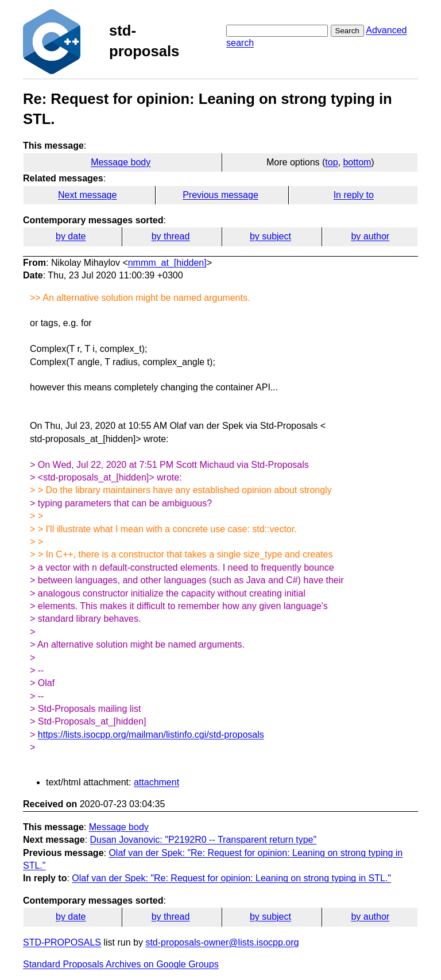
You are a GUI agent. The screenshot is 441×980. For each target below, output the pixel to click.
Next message (87, 195)
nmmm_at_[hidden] (167, 263)
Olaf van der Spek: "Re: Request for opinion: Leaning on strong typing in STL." (231, 878)
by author (370, 236)
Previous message (220, 195)
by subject (270, 236)
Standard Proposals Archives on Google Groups (121, 964)
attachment (156, 782)
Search (347, 31)
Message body (121, 162)
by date (71, 236)
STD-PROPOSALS (62, 942)
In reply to (354, 195)
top (331, 162)
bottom (357, 162)
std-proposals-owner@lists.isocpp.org (222, 942)
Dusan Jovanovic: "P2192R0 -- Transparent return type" (204, 840)
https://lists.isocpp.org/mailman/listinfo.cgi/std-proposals (151, 735)
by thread (171, 236)
